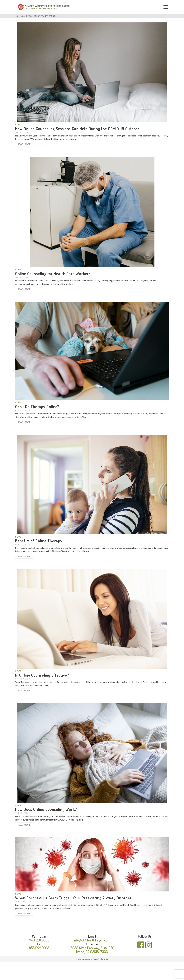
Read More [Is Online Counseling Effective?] (24, 690)
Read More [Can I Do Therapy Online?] (24, 422)
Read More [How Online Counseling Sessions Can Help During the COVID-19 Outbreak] (24, 144)
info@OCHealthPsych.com (92, 940)
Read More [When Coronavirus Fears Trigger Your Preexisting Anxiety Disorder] (24, 913)
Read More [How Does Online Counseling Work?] (24, 825)
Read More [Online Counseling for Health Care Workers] (24, 289)
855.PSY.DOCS (39, 948)
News (18, 125)
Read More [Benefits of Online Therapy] (24, 556)
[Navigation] (166, 7)
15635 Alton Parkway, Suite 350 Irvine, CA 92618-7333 (92, 950)
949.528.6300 (39, 940)
